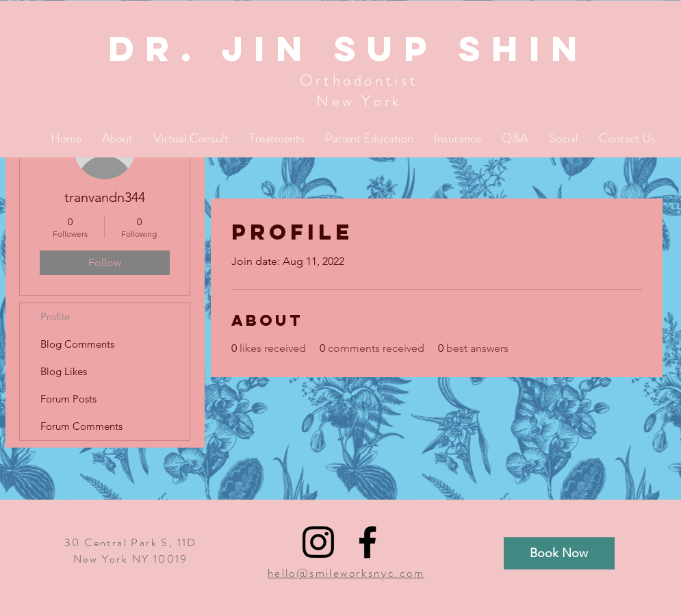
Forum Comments (81, 426)
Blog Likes (64, 371)
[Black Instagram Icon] (318, 542)
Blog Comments (77, 344)
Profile (55, 317)
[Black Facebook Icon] (368, 542)
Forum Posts (68, 399)
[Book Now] (559, 553)
